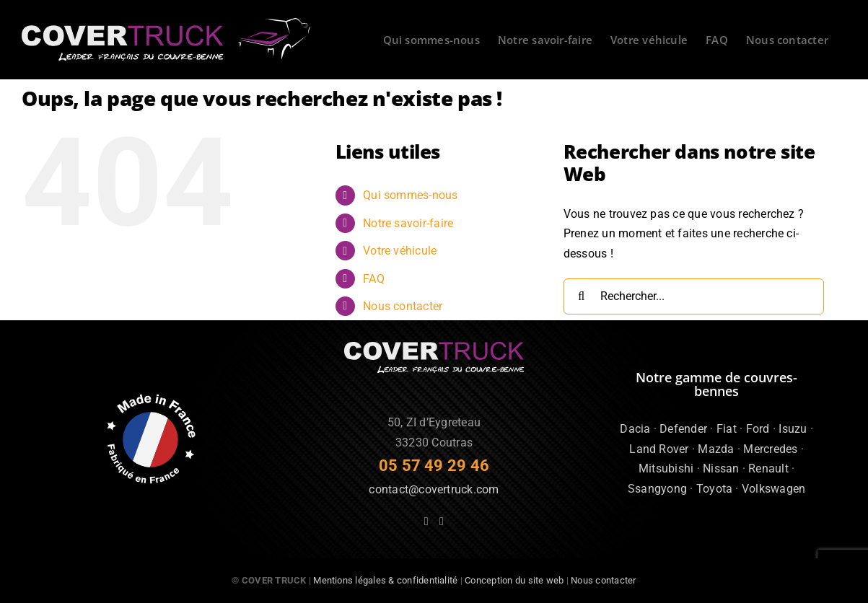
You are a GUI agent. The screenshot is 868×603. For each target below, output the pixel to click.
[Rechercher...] (694, 296)
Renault (768, 468)
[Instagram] (442, 521)
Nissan (721, 468)
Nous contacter (403, 306)
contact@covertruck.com (434, 489)
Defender (683, 429)
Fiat (727, 429)
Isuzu (793, 429)
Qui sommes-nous (411, 195)
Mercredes (770, 449)
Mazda (716, 449)
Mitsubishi (666, 468)
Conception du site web (514, 580)
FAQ (374, 279)
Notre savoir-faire (408, 223)
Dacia (635, 429)
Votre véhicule (400, 251)
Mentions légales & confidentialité (385, 580)
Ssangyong (657, 489)
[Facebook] (426, 521)
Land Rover (659, 449)
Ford (758, 429)
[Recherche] (582, 296)
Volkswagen (773, 489)
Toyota (714, 489)
